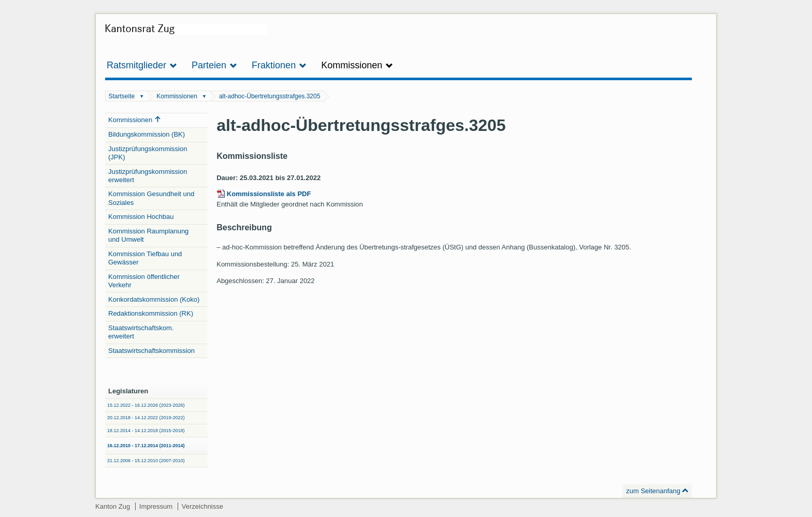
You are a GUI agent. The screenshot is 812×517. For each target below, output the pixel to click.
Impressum (156, 506)
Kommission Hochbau (141, 217)
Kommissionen (177, 96)
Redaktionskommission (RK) (151, 313)
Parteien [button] (214, 65)
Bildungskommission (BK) (147, 134)
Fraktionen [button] (279, 65)
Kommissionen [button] (357, 65)
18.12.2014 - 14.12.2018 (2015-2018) (146, 431)
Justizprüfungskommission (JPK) (148, 153)
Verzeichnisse (202, 506)
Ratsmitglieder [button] (142, 65)
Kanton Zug (113, 506)
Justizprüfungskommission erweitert (148, 176)
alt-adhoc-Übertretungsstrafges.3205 (270, 96)
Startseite (122, 96)
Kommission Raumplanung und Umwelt (148, 235)
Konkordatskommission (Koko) (154, 299)
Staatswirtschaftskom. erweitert (141, 332)
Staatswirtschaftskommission (151, 351)
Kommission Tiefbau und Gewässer (145, 258)
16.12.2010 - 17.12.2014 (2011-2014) (146, 446)
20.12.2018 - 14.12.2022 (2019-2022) (146, 418)
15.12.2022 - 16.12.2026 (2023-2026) (146, 405)
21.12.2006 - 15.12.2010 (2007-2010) (146, 461)
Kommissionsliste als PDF (269, 194)
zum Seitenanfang (653, 491)
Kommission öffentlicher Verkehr (144, 281)
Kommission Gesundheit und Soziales (151, 198)
